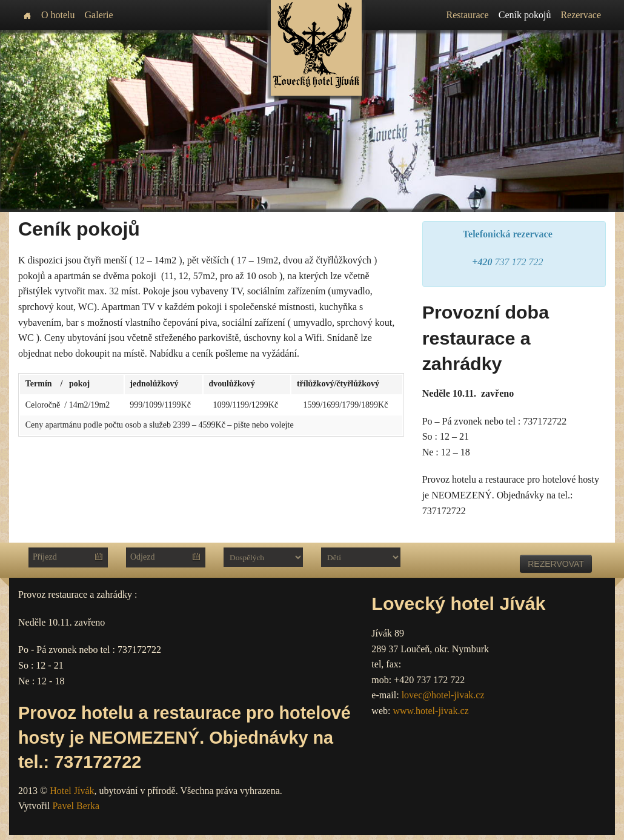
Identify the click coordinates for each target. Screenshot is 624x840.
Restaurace (468, 15)
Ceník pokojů (525, 15)
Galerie (99, 15)
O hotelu (58, 15)
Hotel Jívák (72, 791)
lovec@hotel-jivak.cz (443, 695)
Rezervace (581, 15)
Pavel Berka (76, 806)
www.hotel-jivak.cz (430, 711)
